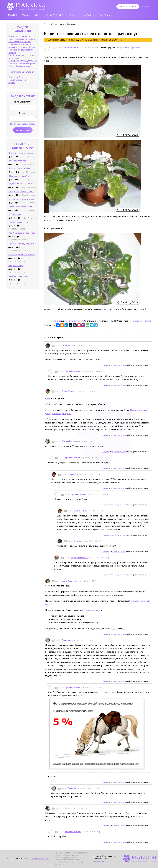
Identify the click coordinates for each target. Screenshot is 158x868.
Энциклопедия (55, 15)
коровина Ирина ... (79, 558)
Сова (48, 398)
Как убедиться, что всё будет (22, 233)
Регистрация (146, 7)
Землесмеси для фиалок (20, 36)
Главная (13, 15)
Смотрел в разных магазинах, (22, 191)
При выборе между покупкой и (22, 244)
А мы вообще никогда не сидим (23, 199)
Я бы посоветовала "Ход (20, 176)
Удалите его (98, 861)
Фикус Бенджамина (17, 80)
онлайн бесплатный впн (19, 276)
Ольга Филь (67, 640)
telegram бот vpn (16, 266)
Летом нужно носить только (21, 153)
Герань (12, 83)
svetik (64, 808)
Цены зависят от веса (18, 222)
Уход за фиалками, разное (20, 66)
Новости (26, 15)
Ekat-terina (67, 441)
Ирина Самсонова (71, 47)
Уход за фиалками (68, 24)
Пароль (23, 113)
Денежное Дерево (17, 77)
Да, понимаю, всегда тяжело (21, 184)
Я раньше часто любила (19, 168)
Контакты (105, 15)
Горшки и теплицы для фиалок (22, 47)
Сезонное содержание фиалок (22, 63)
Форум (74, 15)
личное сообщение (90, 610)
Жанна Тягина (68, 391)
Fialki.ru (67, 858)
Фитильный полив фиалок (20, 44)
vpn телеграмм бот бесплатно (22, 255)
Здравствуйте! (15, 214)
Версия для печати (142, 321)
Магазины (88, 15)
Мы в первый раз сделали (20, 207)
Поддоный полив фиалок (20, 42)
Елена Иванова (69, 581)
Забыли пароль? (29, 124)
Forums (55, 24)
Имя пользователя (23, 102)
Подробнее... (124, 40)
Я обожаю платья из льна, (20, 161)
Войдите (57, 321)
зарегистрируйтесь (73, 321)
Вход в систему (128, 7)
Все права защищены (41, 859)
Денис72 (66, 345)
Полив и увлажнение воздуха (22, 39)
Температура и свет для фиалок (23, 61)
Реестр (37, 15)
